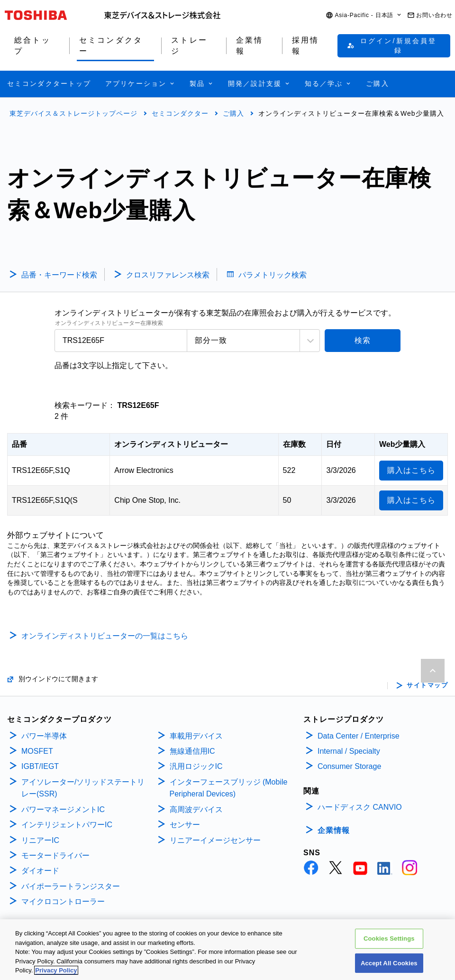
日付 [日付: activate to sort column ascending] (334, 444)
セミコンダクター (180, 113)
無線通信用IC (192, 751)
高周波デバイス (196, 809)
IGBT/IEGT (40, 766)
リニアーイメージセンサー (215, 840)
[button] (364, 15)
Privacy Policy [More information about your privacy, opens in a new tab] (56, 970)
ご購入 (233, 113)
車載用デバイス (196, 736)
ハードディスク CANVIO (360, 807)
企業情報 (334, 830)
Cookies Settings (389, 938)
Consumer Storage (349, 766)
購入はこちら (411, 470)
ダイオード (40, 871)
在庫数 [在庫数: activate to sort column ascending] (294, 444)
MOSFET (37, 751)
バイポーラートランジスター (71, 886)
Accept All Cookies (389, 963)
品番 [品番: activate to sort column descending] (19, 444)
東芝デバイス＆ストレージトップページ (73, 113)
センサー (185, 825)
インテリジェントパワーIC (67, 825)
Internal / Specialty (349, 751)
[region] (227, 950)
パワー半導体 (44, 736)
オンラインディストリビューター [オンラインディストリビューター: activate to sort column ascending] (171, 444)
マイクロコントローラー (63, 901)
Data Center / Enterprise (359, 736)
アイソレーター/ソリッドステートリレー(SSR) (83, 788)
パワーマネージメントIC (63, 809)
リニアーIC (40, 840)
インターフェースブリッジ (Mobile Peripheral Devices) (229, 788)
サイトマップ (427, 685)
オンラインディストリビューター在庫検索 (109, 323)
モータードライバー (55, 855)
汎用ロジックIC (196, 766)
